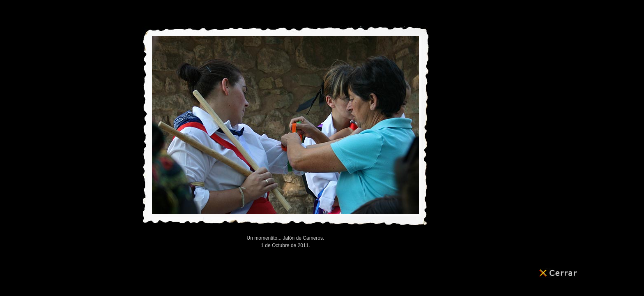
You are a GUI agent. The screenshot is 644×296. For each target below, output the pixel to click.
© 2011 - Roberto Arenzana (322, 273)
